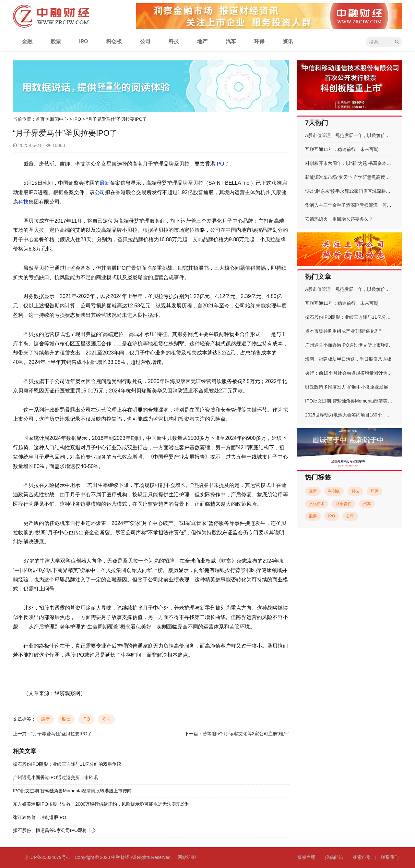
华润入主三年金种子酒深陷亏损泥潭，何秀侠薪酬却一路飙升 (350, 205)
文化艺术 (317, 504)
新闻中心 (59, 119)
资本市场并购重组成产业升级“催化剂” (343, 331)
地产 (202, 41)
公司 (145, 41)
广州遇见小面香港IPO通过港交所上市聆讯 (55, 777)
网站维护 (187, 857)
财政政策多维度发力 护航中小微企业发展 (347, 387)
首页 (40, 119)
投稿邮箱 (334, 857)
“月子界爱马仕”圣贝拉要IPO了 (61, 734)
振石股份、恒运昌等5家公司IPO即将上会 (54, 830)
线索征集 (362, 857)
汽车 (231, 41)
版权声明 (306, 857)
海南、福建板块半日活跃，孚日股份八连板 (348, 359)
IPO (84, 41)
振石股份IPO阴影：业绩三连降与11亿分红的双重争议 (67, 764)
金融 (27, 41)
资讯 (288, 41)
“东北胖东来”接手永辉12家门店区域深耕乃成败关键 (350, 191)
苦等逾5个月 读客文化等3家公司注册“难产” (246, 734)
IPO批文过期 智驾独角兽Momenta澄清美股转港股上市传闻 (72, 791)
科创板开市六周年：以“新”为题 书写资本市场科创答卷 (350, 163)
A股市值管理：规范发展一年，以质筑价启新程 (350, 135)
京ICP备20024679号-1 (47, 857)
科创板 (114, 41)
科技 (174, 41)
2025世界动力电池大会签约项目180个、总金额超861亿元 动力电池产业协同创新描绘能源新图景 (350, 415)
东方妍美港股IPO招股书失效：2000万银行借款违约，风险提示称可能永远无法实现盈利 (101, 804)
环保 (259, 41)
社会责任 (344, 504)
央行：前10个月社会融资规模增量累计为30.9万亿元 (350, 373)
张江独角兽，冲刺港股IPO (40, 817)
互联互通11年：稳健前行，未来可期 (342, 149)
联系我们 (390, 857)
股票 (56, 41)
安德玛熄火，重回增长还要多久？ (339, 219)
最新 (105, 183)
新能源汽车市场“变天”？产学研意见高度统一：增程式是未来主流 (350, 177)
